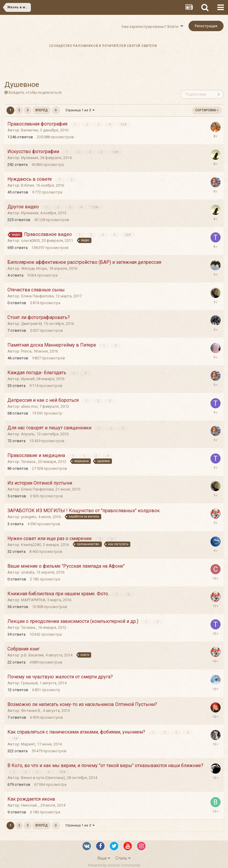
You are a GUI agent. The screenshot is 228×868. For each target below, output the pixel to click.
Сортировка (207, 110)
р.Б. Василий (32, 655)
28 (128, 235)
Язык (104, 858)
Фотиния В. (31, 711)
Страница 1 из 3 (80, 110)
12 (115, 152)
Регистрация (206, 26)
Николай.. (30, 805)
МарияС (28, 744)
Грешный (29, 683)
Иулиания (30, 158)
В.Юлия (28, 185)
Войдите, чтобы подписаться (35, 92)
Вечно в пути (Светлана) (43, 778)
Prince (26, 351)
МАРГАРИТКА (33, 600)
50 (124, 124)
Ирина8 (28, 379)
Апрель (28, 434)
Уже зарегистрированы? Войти (152, 27)
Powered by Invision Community (114, 865)
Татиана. (29, 462)
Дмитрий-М (31, 324)
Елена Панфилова (37, 296)
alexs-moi (29, 406)
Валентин (30, 130)
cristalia (28, 572)
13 (15, 738)
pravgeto (29, 517)
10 (95, 207)
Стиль (123, 858)
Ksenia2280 (31, 545)
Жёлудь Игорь (34, 268)
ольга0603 (30, 241)
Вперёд (42, 110)
